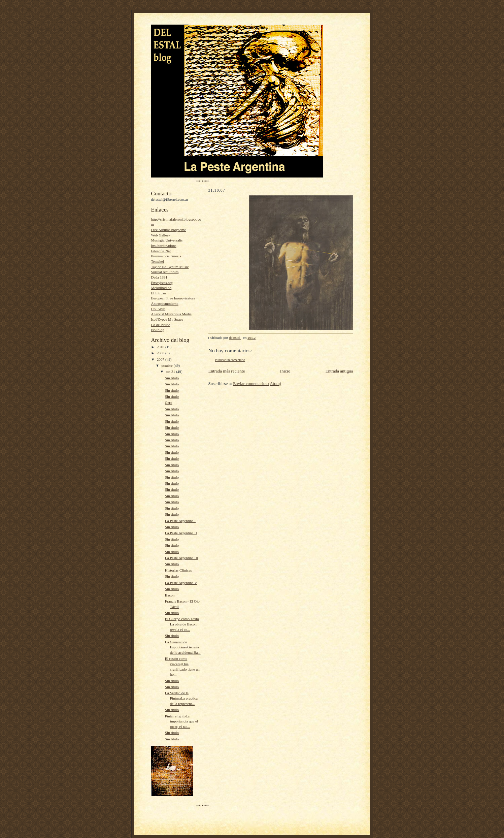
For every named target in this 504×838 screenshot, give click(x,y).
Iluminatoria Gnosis (166, 256)
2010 (161, 347)
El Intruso (159, 293)
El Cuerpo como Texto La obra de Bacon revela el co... (182, 624)
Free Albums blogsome (169, 230)
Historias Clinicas (178, 570)
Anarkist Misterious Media (171, 314)
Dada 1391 (159, 277)
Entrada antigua (339, 371)
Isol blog (158, 330)
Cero (169, 402)
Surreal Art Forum (165, 272)
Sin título (172, 378)
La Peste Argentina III (182, 558)
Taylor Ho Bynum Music (170, 267)
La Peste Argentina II (181, 533)
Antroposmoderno (165, 303)
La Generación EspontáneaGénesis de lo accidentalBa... (183, 647)
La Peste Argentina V (181, 583)
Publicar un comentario (230, 360)
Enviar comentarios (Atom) (257, 383)
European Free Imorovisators (173, 298)
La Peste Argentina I (180, 521)
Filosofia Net (161, 251)
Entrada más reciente (227, 371)
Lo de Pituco (161, 325)
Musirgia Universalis (167, 240)
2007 (161, 359)
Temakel (158, 261)
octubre (167, 365)
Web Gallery (161, 235)
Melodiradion (161, 288)
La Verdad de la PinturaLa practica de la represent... (181, 698)
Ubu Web (158, 309)
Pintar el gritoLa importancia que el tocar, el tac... (181, 721)
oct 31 (171, 372)
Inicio (285, 371)
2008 (161, 353)
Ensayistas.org (162, 283)
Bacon (170, 595)
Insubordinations (164, 246)
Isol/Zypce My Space (167, 319)
